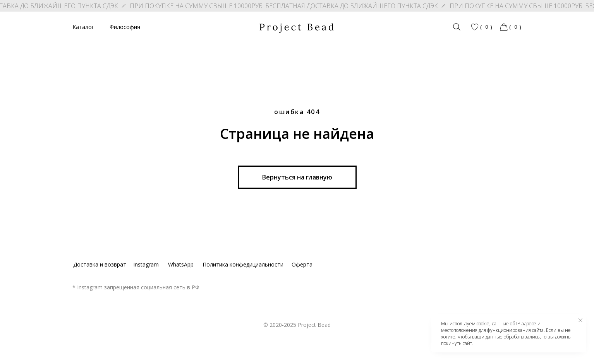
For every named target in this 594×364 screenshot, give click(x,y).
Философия (125, 27)
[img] (457, 27)
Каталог (83, 27)
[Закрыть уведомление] (580, 320)
